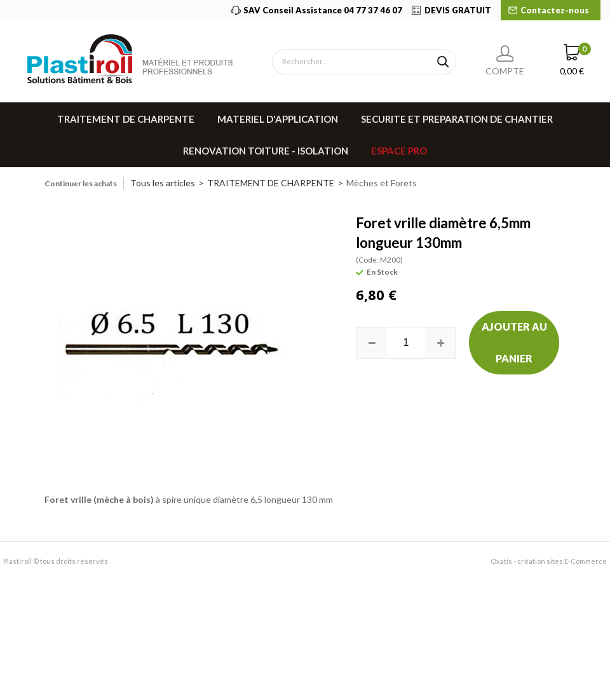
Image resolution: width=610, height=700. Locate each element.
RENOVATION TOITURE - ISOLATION (266, 151)
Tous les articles (163, 183)
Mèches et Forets (382, 183)
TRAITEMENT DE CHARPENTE (126, 119)
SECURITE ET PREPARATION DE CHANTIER (457, 119)
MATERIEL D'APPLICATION (278, 119)
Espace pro (399, 151)
